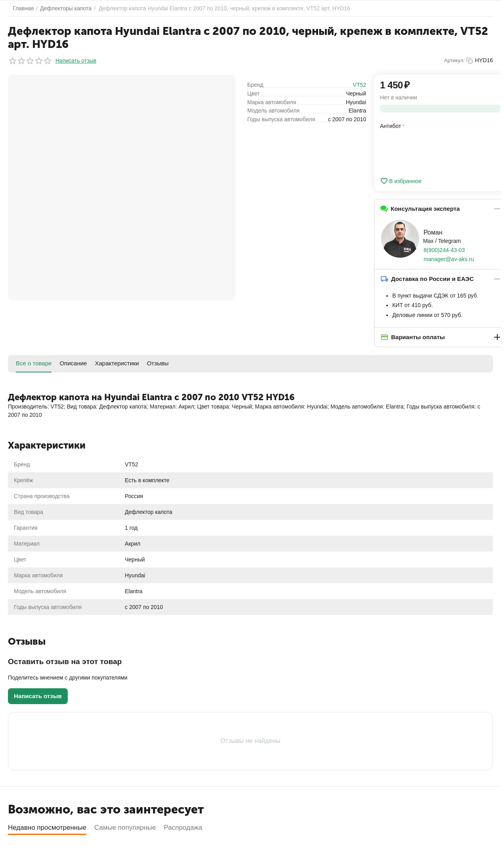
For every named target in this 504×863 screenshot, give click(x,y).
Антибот (390, 126)
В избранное (401, 181)
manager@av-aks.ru (449, 259)
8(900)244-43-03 (444, 250)
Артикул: (454, 60)
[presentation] (440, 152)
